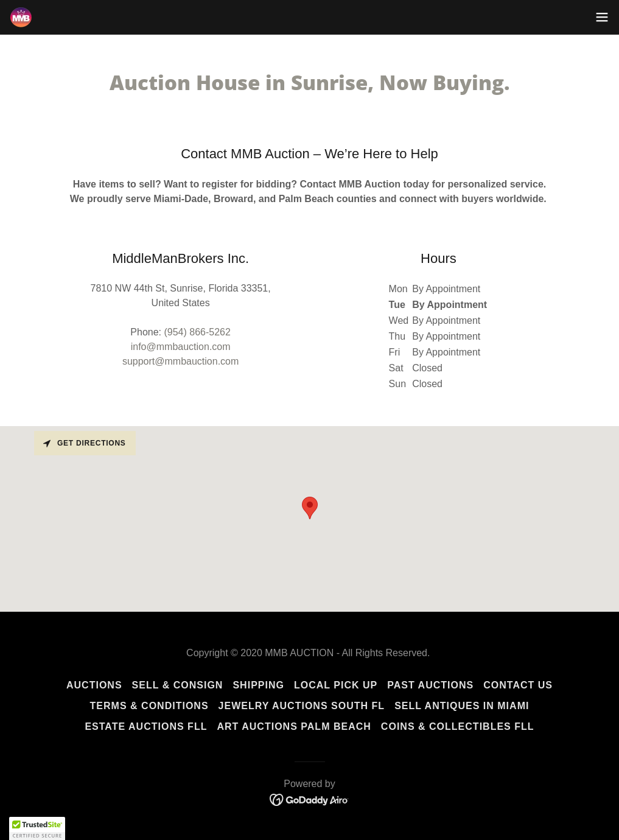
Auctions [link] (94, 685)
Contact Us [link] (518, 685)
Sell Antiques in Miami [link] (462, 706)
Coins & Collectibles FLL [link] (458, 726)
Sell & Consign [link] (178, 685)
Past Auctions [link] (430, 685)
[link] (21, 17)
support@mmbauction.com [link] (180, 361)
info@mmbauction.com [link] (181, 347)
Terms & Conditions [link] (149, 706)
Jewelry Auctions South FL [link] (302, 706)
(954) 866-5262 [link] (197, 332)
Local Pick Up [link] (336, 685)
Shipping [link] (258, 685)
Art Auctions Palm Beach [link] (294, 726)
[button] (602, 17)
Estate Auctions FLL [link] (146, 726)
